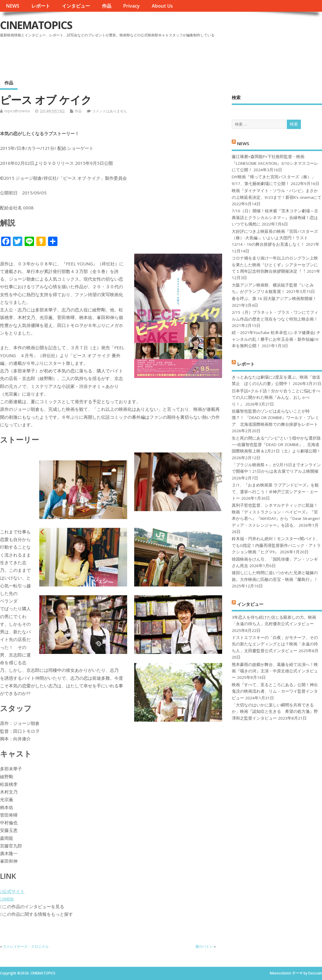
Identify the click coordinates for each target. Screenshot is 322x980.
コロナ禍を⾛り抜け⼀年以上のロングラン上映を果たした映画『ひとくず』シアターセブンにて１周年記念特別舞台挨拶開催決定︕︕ (275, 265)
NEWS (13, 6)
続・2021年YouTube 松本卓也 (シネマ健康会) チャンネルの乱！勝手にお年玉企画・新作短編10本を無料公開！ (276, 339)
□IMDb (7, 899)
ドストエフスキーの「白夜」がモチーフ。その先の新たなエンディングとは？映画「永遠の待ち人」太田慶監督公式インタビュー (275, 644)
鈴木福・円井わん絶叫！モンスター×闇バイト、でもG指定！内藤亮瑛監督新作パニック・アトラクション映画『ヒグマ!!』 (276, 545)
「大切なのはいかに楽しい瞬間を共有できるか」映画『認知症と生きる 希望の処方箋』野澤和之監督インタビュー (275, 712)
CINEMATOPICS (36, 25)
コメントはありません (110, 111)
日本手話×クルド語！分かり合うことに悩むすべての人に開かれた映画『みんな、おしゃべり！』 (276, 397)
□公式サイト (12, 891)
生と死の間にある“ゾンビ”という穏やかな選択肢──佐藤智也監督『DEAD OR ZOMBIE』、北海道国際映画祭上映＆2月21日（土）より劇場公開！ (276, 445)
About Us (162, 6)
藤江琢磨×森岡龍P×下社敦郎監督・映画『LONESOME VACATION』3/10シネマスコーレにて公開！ (275, 163)
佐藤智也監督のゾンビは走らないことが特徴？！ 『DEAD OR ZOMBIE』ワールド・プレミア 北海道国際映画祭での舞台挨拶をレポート (275, 418)
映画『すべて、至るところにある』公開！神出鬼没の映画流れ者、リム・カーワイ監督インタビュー (275, 691)
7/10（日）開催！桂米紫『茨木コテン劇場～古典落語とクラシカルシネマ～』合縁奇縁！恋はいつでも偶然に (275, 217)
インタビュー (76, 6)
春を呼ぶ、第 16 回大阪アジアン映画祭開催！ (274, 299)
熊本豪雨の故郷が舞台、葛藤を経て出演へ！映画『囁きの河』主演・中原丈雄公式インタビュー (275, 671)
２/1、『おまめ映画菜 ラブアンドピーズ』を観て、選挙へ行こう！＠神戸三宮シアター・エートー (275, 492)
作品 (107, 6)
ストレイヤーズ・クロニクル (26, 946)
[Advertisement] (210, 55)
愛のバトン (204, 946)
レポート (41, 6)
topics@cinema (17, 111)
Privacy (131, 6)
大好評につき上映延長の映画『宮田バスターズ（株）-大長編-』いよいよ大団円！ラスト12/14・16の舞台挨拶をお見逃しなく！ (275, 238)
